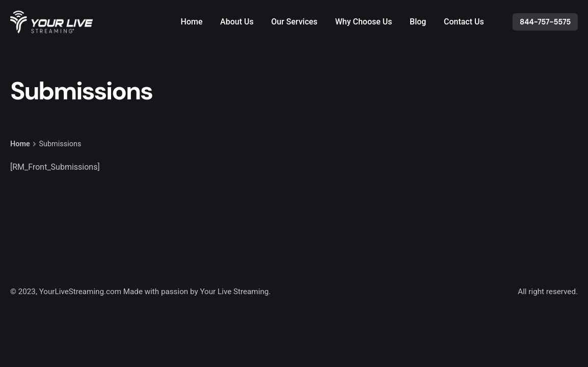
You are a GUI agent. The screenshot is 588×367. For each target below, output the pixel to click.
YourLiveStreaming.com (80, 292)
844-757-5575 (545, 22)
